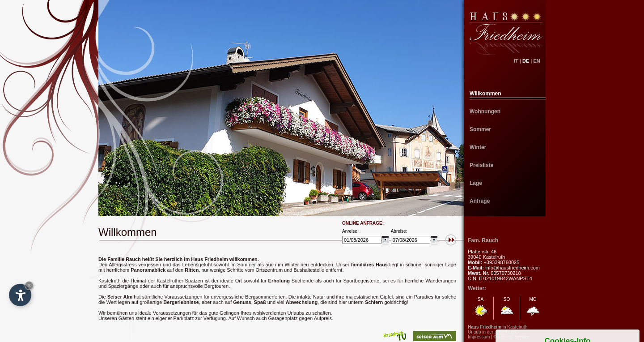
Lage (476, 183)
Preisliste (481, 165)
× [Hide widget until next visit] (29, 285)
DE (526, 61)
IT (516, 61)
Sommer (480, 129)
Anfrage (480, 201)
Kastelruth (517, 327)
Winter (478, 147)
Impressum (479, 337)
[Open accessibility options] (20, 295)
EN (539, 61)
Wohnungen (485, 111)
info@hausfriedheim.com (513, 268)
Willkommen (485, 94)
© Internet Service (512, 337)
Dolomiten (506, 332)
